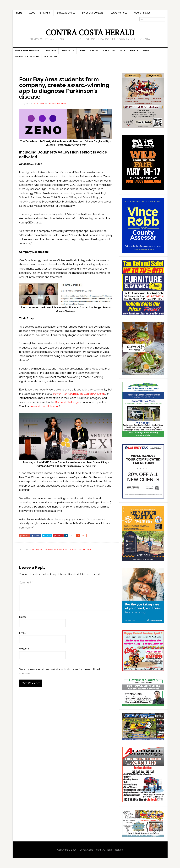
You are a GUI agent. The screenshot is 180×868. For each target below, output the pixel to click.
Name (23, 617)
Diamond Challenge (67, 402)
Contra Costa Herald (90, 32)
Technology (85, 549)
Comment (26, 583)
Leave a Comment (57, 104)
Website (24, 649)
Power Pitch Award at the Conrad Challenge (79, 394)
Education (48, 549)
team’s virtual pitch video (44, 406)
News (65, 549)
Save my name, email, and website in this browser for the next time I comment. (59, 671)
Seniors (73, 549)
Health (58, 549)
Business (37, 549)
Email (23, 633)
